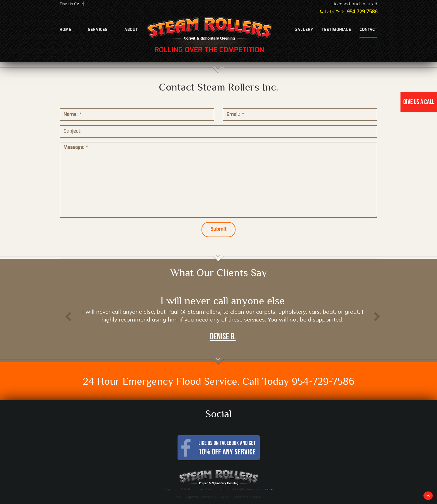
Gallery (304, 30)
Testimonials (336, 30)
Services (98, 30)
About (131, 30)
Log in (268, 489)
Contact (368, 30)
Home (65, 30)
